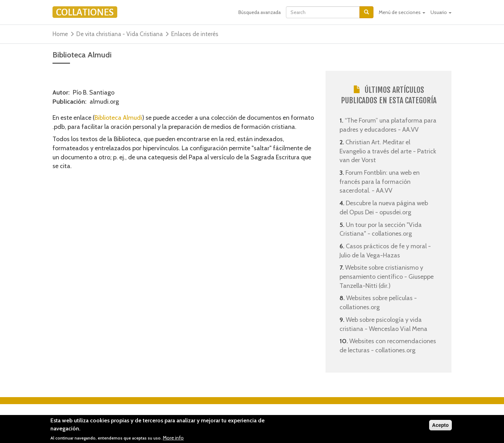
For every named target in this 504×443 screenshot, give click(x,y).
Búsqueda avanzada (260, 12)
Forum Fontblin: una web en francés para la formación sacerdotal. (380, 182)
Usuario (441, 12)
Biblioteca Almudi (118, 118)
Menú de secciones (402, 12)
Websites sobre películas (380, 298)
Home (60, 34)
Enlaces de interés (195, 34)
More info (173, 439)
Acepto (440, 427)
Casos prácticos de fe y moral (386, 246)
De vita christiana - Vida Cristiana (120, 34)
